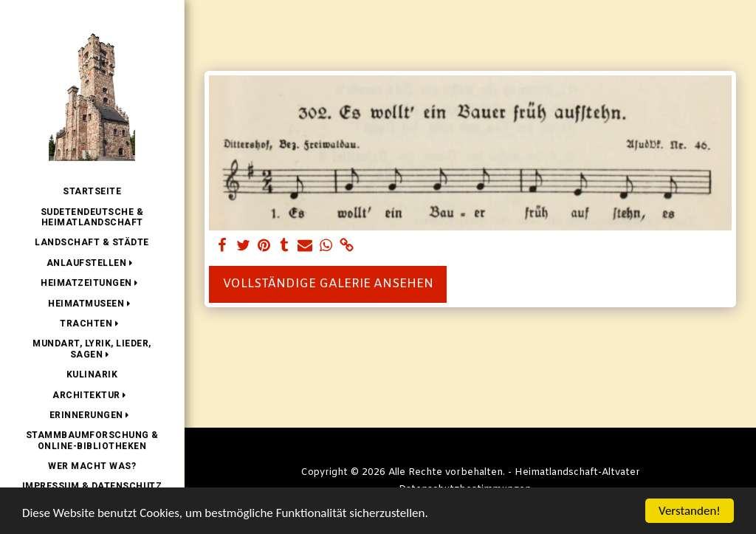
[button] (92, 263)
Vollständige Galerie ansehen (328, 284)
